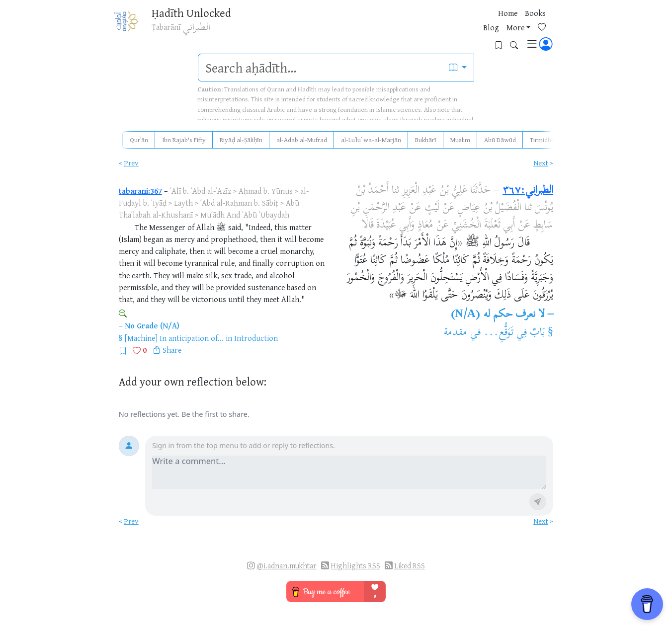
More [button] (457, 24)
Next (541, 163)
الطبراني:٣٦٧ (528, 191)
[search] (320, 68)
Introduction (256, 338)
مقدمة (456, 333)
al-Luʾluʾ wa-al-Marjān (371, 140)
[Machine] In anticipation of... (174, 338)
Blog (432, 24)
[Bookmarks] (502, 23)
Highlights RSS (355, 566)
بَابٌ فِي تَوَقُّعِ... (514, 333)
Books (407, 24)
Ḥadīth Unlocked (198, 14)
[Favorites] (487, 23)
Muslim (460, 140)
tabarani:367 (140, 191)
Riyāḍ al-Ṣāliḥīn (241, 140)
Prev (131, 163)
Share (172, 350)
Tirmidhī (542, 140)
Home (379, 24)
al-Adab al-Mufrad (302, 140)
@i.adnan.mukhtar (287, 566)
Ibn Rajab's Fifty (184, 140)
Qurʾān (139, 140)
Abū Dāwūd (500, 140)
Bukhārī (426, 140)
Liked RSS (410, 566)
